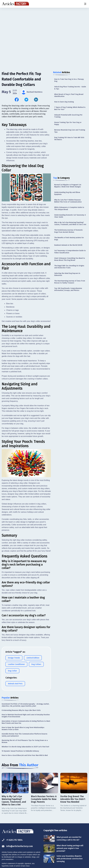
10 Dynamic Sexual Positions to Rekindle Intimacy (20, 751)
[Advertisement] (44, 26)
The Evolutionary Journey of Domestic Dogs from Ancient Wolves (69, 231)
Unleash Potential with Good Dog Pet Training (68, 116)
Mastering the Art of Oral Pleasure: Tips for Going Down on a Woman (25, 741)
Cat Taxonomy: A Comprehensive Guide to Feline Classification (70, 252)
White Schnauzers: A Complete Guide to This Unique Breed (69, 208)
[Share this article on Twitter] (26, 100)
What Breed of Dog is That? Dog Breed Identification (69, 95)
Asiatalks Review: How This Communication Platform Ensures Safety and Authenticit (24, 735)
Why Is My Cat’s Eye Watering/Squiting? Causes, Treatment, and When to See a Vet (70, 224)
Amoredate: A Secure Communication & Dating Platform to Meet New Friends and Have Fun (26, 722)
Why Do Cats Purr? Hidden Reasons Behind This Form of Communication (68, 201)
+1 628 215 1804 (12, 840)
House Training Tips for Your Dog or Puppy (68, 123)
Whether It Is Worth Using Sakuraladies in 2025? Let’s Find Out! (25, 747)
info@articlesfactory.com (17, 846)
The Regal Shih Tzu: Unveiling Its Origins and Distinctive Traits (69, 267)
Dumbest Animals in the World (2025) (68, 245)
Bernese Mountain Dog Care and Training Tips (70, 131)
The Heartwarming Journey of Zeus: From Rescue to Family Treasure (70, 282)
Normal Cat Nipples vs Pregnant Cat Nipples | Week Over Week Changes (68, 186)
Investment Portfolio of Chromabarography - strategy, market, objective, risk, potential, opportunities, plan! (25, 705)
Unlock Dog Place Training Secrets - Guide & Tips (70, 88)
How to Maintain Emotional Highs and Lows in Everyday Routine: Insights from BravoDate (26, 716)
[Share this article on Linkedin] (36, 100)
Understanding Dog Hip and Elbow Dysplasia (67, 193)
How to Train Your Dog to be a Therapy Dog (69, 80)
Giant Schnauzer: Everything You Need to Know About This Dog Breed (70, 259)
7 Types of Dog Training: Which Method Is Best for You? (70, 108)
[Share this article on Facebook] (17, 100)
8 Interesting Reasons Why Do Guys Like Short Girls (21, 710)
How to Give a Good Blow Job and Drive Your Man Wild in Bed (25, 755)
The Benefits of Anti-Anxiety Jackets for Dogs (69, 239)
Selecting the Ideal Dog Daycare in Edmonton (67, 274)
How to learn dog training (64, 102)
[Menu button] (85, 4)
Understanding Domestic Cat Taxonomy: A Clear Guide (70, 216)
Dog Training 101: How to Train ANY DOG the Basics (69, 139)
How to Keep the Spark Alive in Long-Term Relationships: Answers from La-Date (23, 729)
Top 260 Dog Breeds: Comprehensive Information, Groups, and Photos (68, 289)
